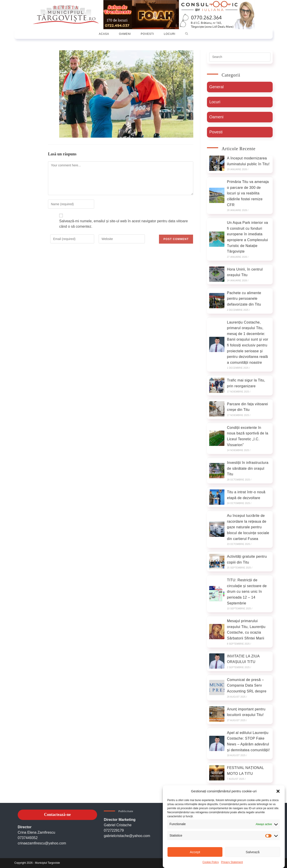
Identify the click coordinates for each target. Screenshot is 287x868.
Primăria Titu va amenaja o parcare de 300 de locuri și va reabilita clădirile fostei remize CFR (248, 193)
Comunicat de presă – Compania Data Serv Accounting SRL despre (247, 685)
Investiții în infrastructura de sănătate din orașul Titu (248, 468)
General (216, 87)
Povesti (216, 132)
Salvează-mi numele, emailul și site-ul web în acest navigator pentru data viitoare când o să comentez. (124, 224)
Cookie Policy (211, 862)
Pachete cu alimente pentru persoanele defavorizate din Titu (244, 299)
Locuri (215, 102)
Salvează (253, 852)
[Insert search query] (240, 57)
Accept (195, 852)
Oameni (216, 117)
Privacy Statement (232, 862)
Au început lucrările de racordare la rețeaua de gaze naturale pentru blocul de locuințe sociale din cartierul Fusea (248, 527)
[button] (278, 791)
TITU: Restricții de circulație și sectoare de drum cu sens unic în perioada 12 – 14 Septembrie (247, 592)
